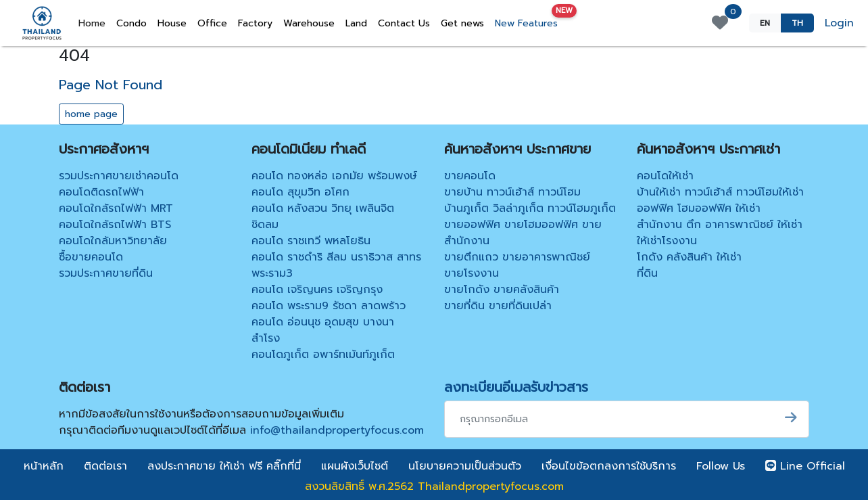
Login (839, 23)
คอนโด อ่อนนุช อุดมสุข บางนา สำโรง (323, 330)
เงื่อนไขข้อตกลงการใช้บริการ (609, 466)
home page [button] (91, 114)
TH (797, 23)
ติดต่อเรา (105, 466)
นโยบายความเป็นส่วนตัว (465, 466)
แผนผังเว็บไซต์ (355, 466)
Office (212, 23)
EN (765, 23)
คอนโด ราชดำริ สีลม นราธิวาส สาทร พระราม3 (336, 265)
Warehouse (309, 23)
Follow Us (721, 466)
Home (95, 23)
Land (356, 23)
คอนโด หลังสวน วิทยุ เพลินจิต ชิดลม (323, 217)
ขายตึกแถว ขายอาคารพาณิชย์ (517, 257)
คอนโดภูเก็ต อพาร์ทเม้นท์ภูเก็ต (323, 355)
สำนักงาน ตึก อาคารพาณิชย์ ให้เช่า (720, 225)
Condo (131, 23)
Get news (462, 23)
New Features (529, 21)
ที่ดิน (647, 273)
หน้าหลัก (44, 466)
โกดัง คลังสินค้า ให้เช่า (689, 257)
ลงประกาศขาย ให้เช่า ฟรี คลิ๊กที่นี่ (224, 466)
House (172, 23)
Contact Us (404, 23)
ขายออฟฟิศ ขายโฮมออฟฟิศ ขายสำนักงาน (523, 233)
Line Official (805, 466)
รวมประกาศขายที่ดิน (106, 273)
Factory (255, 23)
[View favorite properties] (720, 23)
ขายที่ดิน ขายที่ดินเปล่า (498, 306)
